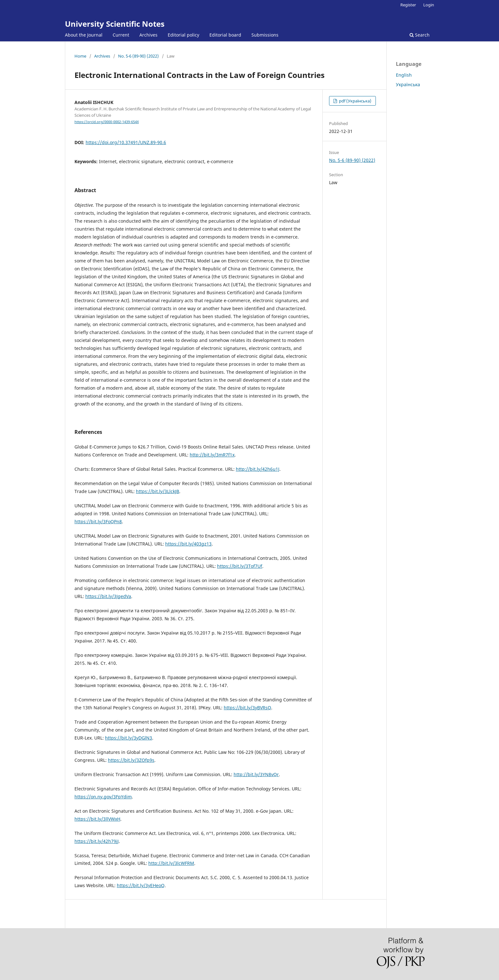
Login (429, 5)
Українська (408, 84)
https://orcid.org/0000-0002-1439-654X (107, 122)
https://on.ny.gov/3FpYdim (103, 797)
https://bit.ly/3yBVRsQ (247, 708)
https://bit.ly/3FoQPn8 (98, 521)
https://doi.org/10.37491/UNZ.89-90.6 (126, 142)
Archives (148, 35)
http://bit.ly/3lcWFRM (171, 863)
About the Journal (84, 35)
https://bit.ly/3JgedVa (108, 596)
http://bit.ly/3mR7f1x (212, 455)
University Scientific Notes (115, 24)
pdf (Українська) (355, 101)
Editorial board (225, 35)
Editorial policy (183, 35)
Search (420, 35)
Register (408, 5)
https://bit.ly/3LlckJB (158, 491)
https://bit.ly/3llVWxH (97, 819)
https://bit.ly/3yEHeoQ (141, 885)
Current (121, 35)
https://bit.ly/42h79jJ (97, 841)
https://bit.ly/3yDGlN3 (129, 738)
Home (80, 56)
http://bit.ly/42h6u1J (258, 469)
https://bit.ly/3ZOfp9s (131, 760)
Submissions (265, 35)
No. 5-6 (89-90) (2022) (138, 56)
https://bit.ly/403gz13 (188, 544)
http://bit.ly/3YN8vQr (256, 774)
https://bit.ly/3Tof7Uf (240, 566)
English (404, 75)
